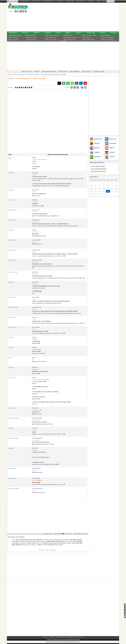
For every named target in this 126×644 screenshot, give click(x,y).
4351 (79, 534)
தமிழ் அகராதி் (69, 1)
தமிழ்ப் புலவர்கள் (13, 40)
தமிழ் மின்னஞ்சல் (74, 71)
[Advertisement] (82, 17)
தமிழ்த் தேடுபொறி (48, 1)
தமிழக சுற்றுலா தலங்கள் (70, 37)
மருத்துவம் (79, 33)
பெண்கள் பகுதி (91, 33)
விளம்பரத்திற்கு (69, 637)
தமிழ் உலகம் (25, 33)
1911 (70, 534)
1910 (66, 534)
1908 (59, 534)
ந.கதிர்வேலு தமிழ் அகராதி (98, 171)
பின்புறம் (41, 550)
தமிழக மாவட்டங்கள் (51, 40)
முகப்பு (47, 550)
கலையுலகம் (113, 33)
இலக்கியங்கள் (13, 33)
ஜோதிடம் (68, 33)
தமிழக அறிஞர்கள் (31, 35)
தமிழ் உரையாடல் (87, 71)
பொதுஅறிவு (47, 33)
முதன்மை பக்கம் (13, 74)
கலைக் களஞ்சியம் (24, 1)
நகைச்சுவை (103, 33)
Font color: (11, 87)
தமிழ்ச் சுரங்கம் (13, 1)
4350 (75, 534)
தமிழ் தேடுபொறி (26, 71)
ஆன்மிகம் (58, 33)
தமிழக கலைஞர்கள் (31, 40)
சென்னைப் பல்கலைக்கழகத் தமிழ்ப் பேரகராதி (46, 74)
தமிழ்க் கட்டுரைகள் (99, 71)
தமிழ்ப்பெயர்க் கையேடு (107, 40)
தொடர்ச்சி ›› (84, 534)
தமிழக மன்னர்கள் (13, 37)
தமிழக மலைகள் (105, 35)
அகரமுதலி (36, 71)
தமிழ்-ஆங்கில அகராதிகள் (49, 71)
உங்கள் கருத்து (59, 637)
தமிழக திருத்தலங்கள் (69, 40)
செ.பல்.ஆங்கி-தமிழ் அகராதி (99, 169)
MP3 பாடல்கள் (101, 1)
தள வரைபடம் (79, 637)
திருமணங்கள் (80, 1)
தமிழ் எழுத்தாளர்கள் (51, 37)
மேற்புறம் (53, 550)
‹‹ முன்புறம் (45, 534)
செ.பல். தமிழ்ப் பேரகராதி (98, 166)
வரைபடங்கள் (36, 1)
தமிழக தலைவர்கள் (31, 37)
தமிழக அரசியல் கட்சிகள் (89, 35)
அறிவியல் (36, 33)
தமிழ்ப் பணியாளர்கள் (88, 40)
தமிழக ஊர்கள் (67, 35)
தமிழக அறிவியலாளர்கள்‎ (52, 35)
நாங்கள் (51, 637)
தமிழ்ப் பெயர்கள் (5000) (107, 37)
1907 (56, 534)
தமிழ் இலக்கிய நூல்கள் (15, 35)
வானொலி (59, 1)
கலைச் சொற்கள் (63, 71)
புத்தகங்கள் (90, 1)
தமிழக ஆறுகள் (86, 37)
